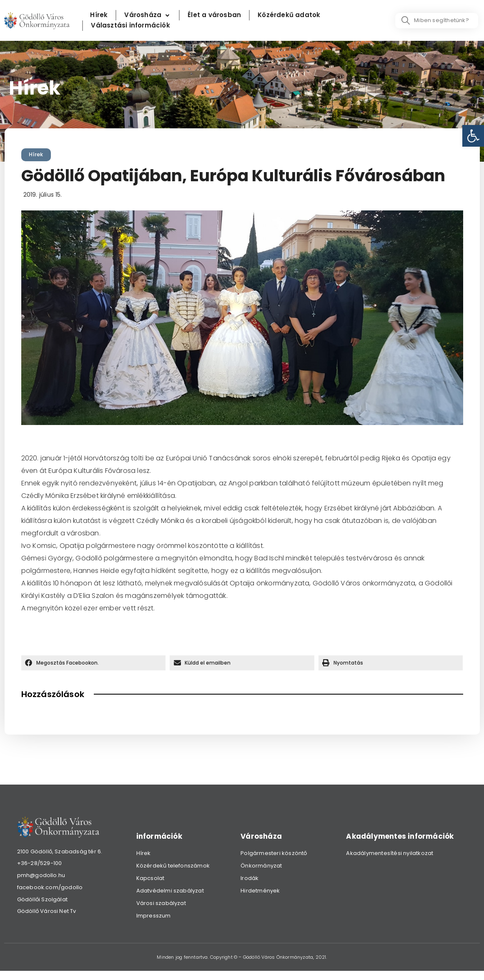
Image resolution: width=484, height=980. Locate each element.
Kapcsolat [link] (150, 878)
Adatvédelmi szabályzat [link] (170, 891)
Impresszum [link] (154, 916)
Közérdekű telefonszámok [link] (173, 866)
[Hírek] (99, 15)
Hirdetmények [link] (260, 891)
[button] (94, 663)
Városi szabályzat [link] (161, 903)
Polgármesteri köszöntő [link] (274, 853)
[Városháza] (148, 15)
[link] (473, 136)
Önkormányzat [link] (261, 866)
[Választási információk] (130, 26)
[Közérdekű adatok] (289, 15)
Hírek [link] (36, 154)
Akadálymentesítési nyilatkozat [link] (390, 853)
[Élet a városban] (214, 15)
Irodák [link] (250, 878)
